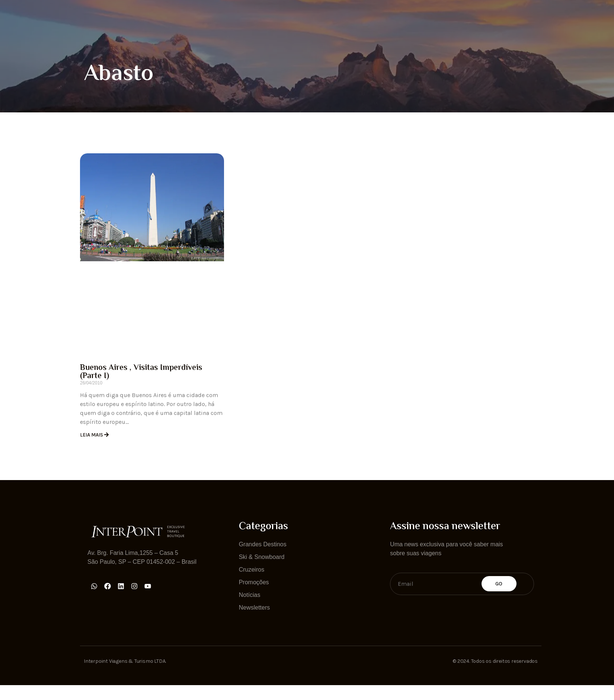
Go (499, 584)
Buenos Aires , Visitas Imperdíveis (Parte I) (141, 372)
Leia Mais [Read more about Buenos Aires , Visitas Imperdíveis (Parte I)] (92, 435)
